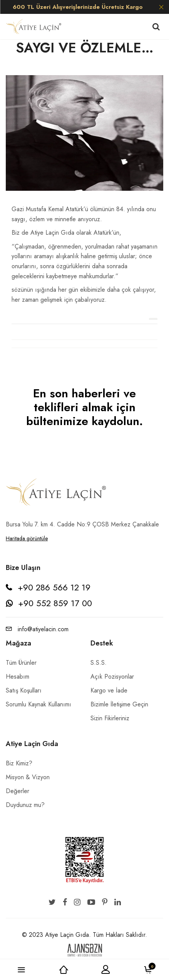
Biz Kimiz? (19, 763)
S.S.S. (99, 663)
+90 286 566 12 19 (54, 587)
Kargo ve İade (109, 690)
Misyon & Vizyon (28, 777)
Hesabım (18, 677)
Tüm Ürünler (21, 663)
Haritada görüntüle (27, 538)
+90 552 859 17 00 (55, 603)
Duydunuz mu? (25, 805)
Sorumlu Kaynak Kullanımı (38, 704)
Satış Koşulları (24, 690)
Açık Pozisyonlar (112, 677)
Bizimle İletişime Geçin (119, 704)
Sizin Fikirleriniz (110, 718)
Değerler (18, 791)
